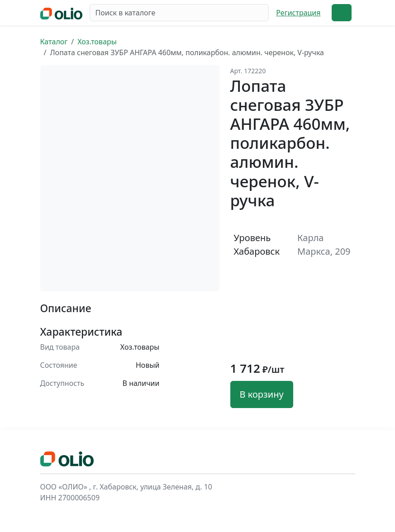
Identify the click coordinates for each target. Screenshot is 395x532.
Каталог (54, 42)
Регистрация (298, 13)
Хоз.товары (97, 42)
